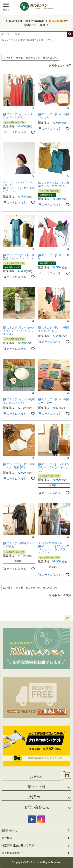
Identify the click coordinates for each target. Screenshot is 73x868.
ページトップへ (68, 618)
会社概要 (7, 838)
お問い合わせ (10, 830)
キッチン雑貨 (18, 40)
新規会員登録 (57, 21)
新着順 (19, 58)
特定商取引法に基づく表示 (18, 845)
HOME (4, 40)
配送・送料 (37, 787)
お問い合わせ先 (37, 807)
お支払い (37, 777)
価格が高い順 (50, 58)
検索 (70, 34)
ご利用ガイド (37, 797)
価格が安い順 (33, 58)
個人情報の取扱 (11, 853)
